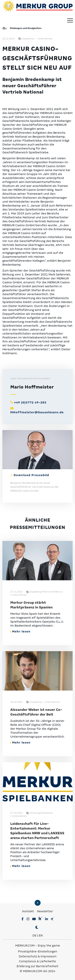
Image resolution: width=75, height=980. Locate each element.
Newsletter (45, 911)
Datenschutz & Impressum (38, 956)
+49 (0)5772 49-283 (30, 402)
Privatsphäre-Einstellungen (38, 951)
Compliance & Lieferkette (37, 961)
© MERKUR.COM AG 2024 (37, 971)
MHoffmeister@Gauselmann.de (37, 412)
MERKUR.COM (25, 946)
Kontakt (28, 911)
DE (34, 935)
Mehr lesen (20, 631)
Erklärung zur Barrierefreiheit (37, 966)
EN (41, 935)
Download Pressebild (31, 475)
